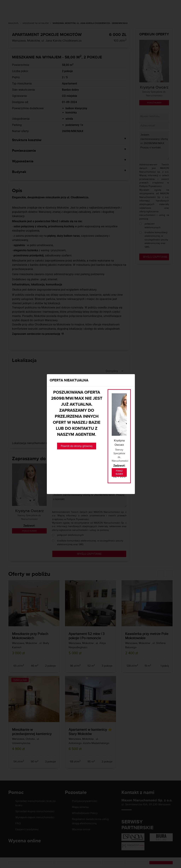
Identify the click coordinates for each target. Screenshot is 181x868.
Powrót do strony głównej (77, 446)
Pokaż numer (119, 472)
